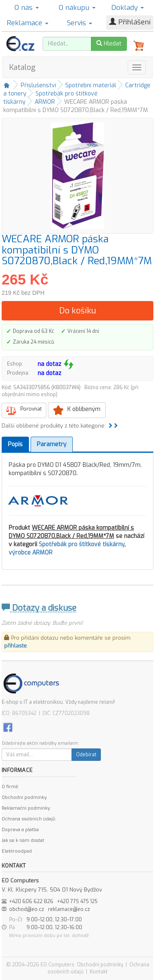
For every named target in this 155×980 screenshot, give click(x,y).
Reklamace (27, 23)
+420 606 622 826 (31, 901)
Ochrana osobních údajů (28, 819)
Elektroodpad (17, 851)
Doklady (128, 8)
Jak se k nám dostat (23, 840)
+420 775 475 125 (77, 901)
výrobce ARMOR (31, 553)
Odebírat (86, 755)
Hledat (109, 44)
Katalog (22, 67)
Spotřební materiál (91, 85)
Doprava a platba (20, 830)
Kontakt (99, 972)
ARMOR (45, 102)
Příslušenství (38, 85)
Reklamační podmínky (26, 808)
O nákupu (77, 8)
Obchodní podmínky (24, 797)
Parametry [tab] (52, 444)
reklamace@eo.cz (69, 909)
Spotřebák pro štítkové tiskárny (82, 544)
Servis (80, 23)
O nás (27, 8)
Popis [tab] (15, 444)
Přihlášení (130, 22)
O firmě (10, 787)
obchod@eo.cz (27, 909)
